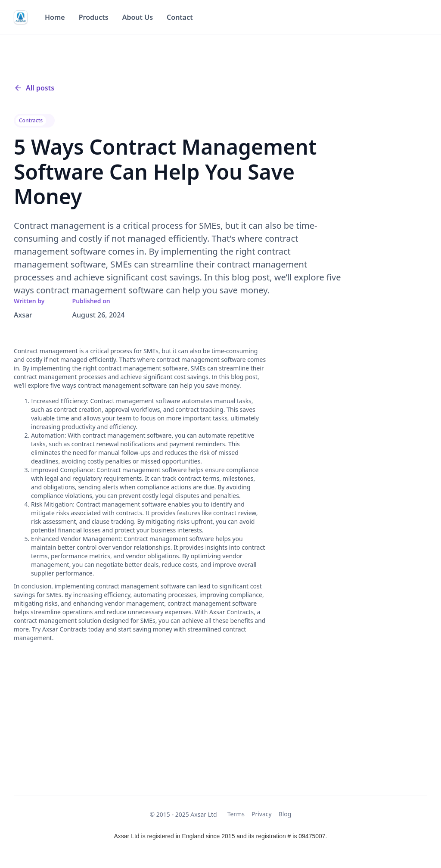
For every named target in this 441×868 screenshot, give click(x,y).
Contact (180, 17)
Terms (236, 814)
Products (94, 17)
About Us (138, 17)
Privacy (262, 814)
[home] (21, 17)
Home (55, 17)
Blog (285, 814)
